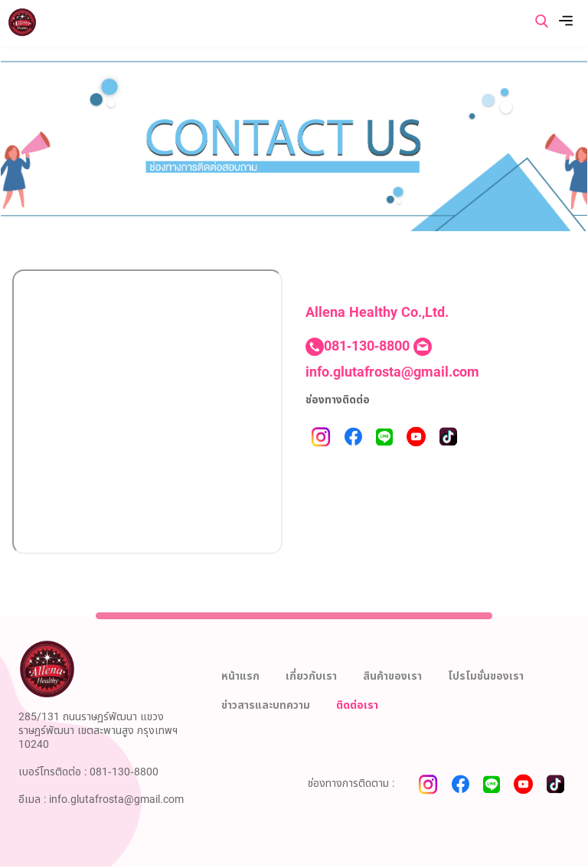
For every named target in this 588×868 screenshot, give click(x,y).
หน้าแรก (240, 676)
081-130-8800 (367, 346)
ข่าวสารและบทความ (266, 705)
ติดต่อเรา (357, 705)
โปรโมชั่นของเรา (486, 676)
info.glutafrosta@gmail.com (392, 372)
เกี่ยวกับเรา (311, 676)
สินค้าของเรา (392, 676)
